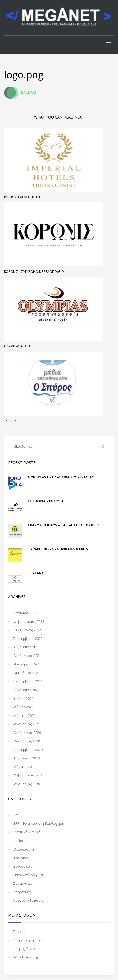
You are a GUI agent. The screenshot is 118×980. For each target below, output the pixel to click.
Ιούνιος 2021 (23, 707)
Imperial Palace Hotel (22, 197)
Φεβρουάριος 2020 (29, 775)
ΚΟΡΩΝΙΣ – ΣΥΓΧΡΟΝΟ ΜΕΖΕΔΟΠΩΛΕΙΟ (34, 272)
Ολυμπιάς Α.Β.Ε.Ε (17, 346)
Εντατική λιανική (27, 832)
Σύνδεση (20, 932)
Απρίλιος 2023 (25, 613)
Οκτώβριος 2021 (27, 673)
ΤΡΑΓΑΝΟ (36, 573)
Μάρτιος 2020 (24, 767)
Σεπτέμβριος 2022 (28, 639)
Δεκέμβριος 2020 (27, 733)
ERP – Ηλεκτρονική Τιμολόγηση (39, 823)
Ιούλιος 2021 (23, 698)
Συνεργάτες (23, 883)
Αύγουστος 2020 (26, 758)
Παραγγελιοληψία (28, 875)
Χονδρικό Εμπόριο (28, 900)
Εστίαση (20, 841)
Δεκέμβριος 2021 (27, 656)
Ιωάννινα (21, 858)
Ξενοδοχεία (23, 866)
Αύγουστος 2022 (26, 647)
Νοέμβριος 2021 (26, 664)
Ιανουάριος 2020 (27, 784)
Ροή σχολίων (24, 949)
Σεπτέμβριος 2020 (28, 750)
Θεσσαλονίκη (24, 849)
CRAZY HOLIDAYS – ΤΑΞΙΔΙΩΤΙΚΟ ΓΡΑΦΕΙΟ (64, 525)
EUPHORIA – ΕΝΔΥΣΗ (45, 501)
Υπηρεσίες (22, 892)
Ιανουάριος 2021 (27, 724)
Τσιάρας (10, 421)
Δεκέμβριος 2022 (27, 630)
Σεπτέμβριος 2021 (28, 681)
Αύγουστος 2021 (26, 690)
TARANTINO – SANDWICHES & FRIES (58, 549)
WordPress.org (26, 957)
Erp (16, 815)
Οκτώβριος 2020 (27, 741)
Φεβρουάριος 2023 (29, 621)
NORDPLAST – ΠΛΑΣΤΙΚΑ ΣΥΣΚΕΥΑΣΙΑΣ (61, 477)
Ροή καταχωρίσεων (29, 940)
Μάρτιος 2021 (24, 715)
